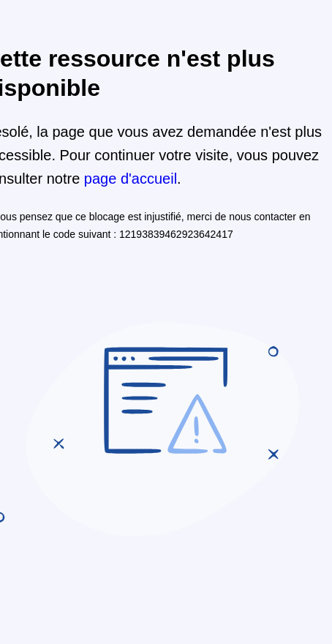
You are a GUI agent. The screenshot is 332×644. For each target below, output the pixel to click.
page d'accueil (131, 179)
